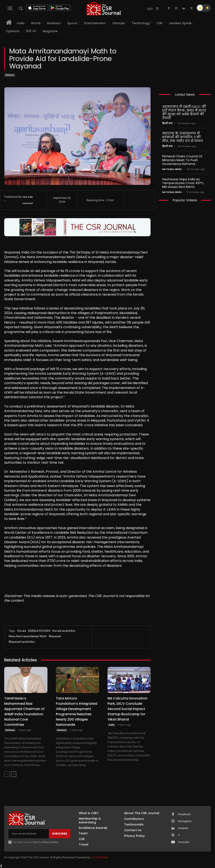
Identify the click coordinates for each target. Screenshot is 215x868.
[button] (21, 8)
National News (172, 169)
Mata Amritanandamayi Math (28, 636)
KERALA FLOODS (39, 631)
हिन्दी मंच (167, 123)
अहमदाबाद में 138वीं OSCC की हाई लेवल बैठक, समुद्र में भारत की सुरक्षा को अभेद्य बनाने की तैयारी (184, 112)
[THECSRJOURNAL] (104, 9)
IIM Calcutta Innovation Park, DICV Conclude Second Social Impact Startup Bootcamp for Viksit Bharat (127, 709)
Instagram (185, 821)
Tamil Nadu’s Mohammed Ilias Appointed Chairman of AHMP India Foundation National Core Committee (24, 711)
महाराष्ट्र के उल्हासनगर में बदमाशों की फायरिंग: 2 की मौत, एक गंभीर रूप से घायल (183, 137)
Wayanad (55, 636)
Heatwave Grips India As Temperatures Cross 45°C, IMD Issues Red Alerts (183, 183)
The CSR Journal (28, 200)
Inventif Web (100, 857)
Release (10, 75)
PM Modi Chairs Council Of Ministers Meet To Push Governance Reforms (182, 160)
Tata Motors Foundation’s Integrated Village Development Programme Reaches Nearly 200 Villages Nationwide (77, 711)
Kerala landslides (64, 631)
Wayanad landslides (22, 642)
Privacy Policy (50, 842)
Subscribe (60, 834)
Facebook (184, 814)
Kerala (22, 631)
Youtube (184, 842)
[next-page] (14, 774)
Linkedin (183, 828)
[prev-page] (7, 774)
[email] (29, 834)
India (112, 725)
